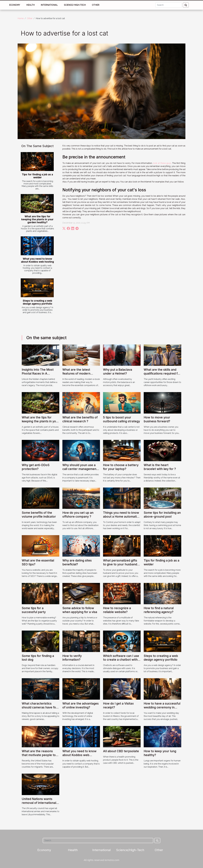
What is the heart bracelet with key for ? (160, 467)
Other (96, 5)
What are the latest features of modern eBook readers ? (76, 374)
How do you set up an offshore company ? (78, 515)
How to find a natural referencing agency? (159, 610)
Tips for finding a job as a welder (37, 176)
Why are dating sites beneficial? (77, 562)
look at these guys (162, 163)
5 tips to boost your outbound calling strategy (122, 419)
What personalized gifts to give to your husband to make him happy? (120, 564)
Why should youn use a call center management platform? (80, 469)
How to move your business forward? (157, 419)
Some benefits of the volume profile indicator (39, 515)
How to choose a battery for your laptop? (121, 467)
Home (21, 18)
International (49, 5)
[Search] (169, 5)
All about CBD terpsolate (121, 751)
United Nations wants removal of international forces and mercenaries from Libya (39, 805)
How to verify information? (72, 658)
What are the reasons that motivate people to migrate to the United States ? (39, 757)
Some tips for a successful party (34, 610)
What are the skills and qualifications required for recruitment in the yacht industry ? (162, 375)
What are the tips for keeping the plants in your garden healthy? (37, 219)
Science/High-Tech (75, 5)
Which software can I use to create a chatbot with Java (121, 660)
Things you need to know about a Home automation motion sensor (122, 517)
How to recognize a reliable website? (117, 610)
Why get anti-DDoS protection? (36, 467)
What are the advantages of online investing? (81, 705)
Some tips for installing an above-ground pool (162, 515)
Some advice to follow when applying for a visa (80, 610)
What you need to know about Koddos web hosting (37, 260)
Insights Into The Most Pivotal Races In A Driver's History (38, 374)
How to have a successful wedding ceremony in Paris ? (162, 707)
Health (30, 5)
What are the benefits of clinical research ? (80, 419)
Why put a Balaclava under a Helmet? (118, 372)
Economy (15, 5)
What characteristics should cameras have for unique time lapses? (39, 707)
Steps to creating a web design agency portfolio (37, 302)
